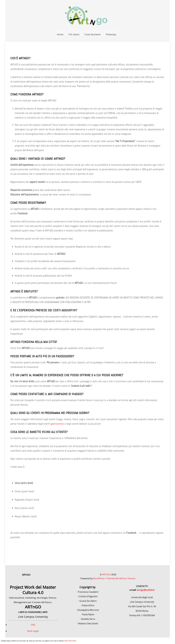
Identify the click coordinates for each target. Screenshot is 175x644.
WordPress (99, 580)
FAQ (33, 626)
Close (74, 641)
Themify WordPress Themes (121, 580)
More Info (68, 641)
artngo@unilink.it (146, 591)
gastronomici (57, 425)
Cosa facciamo (92, 35)
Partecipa (111, 35)
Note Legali (33, 632)
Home (60, 35)
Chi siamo (74, 35)
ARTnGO (106, 576)
